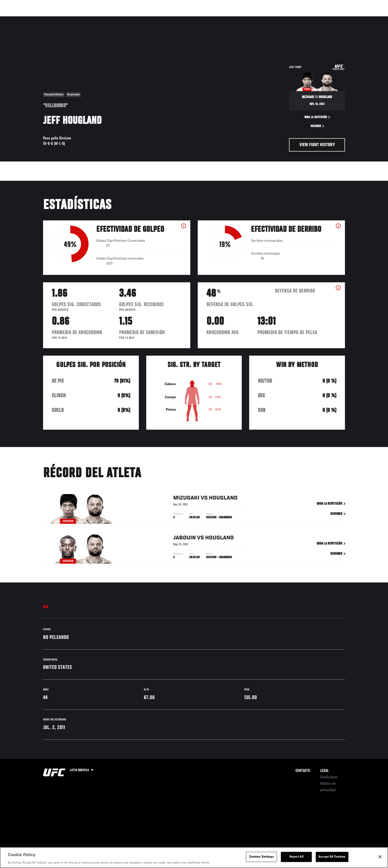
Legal (324, 771)
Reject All (296, 857)
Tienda (335, 19)
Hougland (223, 499)
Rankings (60, 19)
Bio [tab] (46, 607)
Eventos (38, 19)
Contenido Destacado (116, 19)
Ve (313, 19)
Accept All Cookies (332, 857)
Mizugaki (186, 499)
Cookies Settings (262, 857)
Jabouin (184, 539)
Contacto (303, 771)
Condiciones (329, 777)
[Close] (380, 857)
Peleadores (84, 19)
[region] (194, 858)
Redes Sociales (292, 19)
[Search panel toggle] (348, 19)
